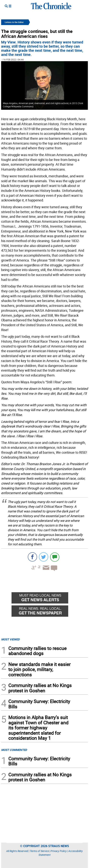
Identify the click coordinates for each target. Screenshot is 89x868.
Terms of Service (39, 851)
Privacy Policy (59, 851)
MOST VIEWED (10, 639)
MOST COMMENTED (14, 750)
